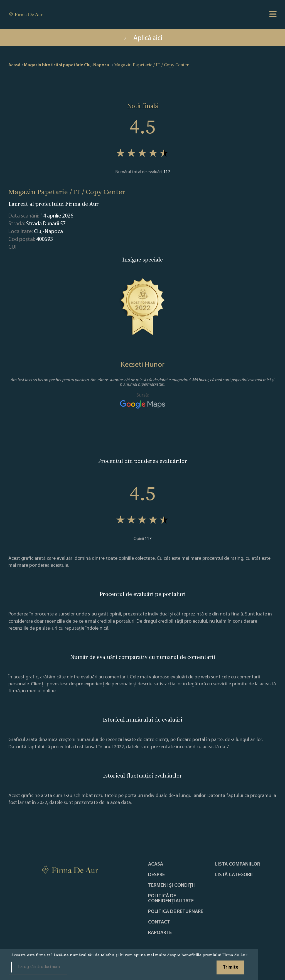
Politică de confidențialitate (171, 899)
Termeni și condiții (171, 886)
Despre (156, 875)
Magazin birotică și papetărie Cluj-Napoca (67, 65)
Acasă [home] (14, 65)
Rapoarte (160, 933)
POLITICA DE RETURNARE (176, 912)
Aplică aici (142, 38)
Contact (159, 922)
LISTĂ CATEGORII (234, 875)
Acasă (156, 864)
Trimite (231, 967)
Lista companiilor (238, 864)
